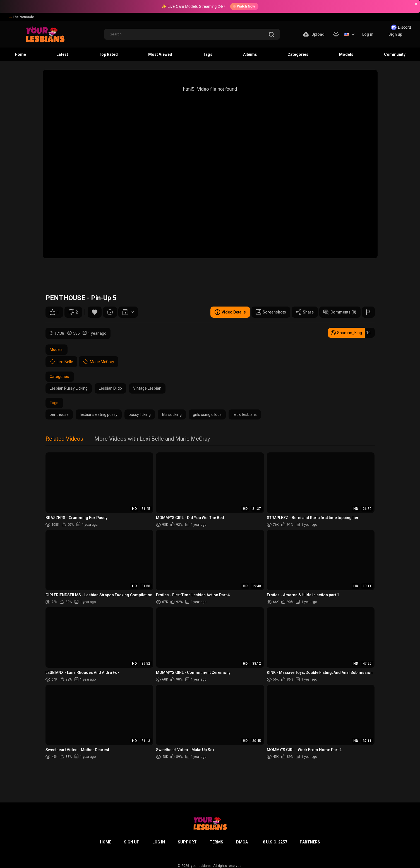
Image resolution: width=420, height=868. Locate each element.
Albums (250, 54)
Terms (216, 842)
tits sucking (172, 414)
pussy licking (140, 414)
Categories (298, 54)
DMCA (242, 842)
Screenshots (271, 312)
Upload (314, 34)
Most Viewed (160, 54)
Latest (62, 54)
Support (187, 842)
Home (20, 54)
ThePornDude (22, 17)
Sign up (395, 34)
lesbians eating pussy (99, 414)
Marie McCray (99, 362)
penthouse (59, 414)
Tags (208, 54)
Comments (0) (340, 312)
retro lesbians (245, 414)
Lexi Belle (61, 362)
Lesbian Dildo (110, 388)
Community (395, 54)
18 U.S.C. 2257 (274, 842)
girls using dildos (207, 414)
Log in (368, 34)
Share (305, 312)
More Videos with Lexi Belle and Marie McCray (152, 439)
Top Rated (108, 54)
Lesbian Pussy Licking (69, 388)
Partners (310, 842)
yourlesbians (201, 866)
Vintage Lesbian (147, 388)
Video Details (230, 312)
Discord (401, 27)
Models (346, 54)
